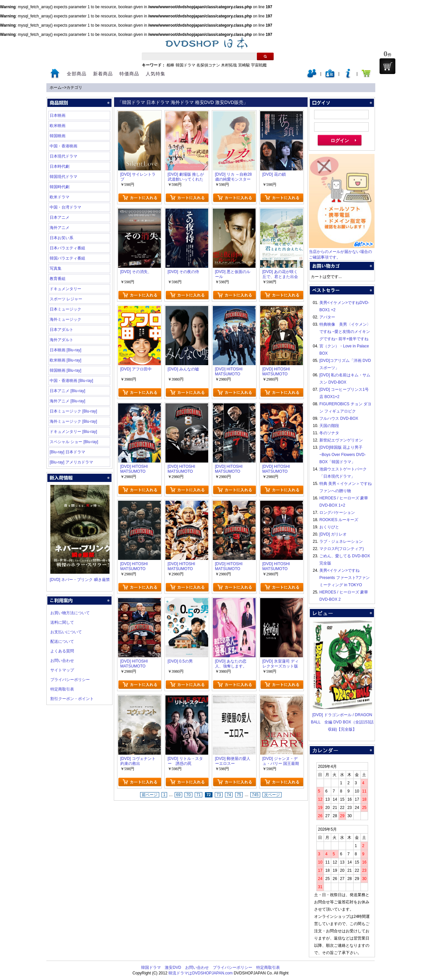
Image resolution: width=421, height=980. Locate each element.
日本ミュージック (65, 309)
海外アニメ (60, 228)
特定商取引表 (62, 689)
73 (219, 795)
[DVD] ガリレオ (333, 534)
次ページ (272, 795)
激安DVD (173, 967)
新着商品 (103, 74)
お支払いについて (66, 632)
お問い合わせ (62, 661)
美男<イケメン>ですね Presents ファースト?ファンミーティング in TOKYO (345, 578)
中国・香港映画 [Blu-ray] (71, 381)
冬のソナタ (329, 433)
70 (188, 795)
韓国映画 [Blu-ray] (65, 370)
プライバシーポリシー (70, 680)
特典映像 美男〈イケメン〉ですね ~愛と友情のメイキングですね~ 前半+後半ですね (345, 332)
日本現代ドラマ (63, 156)
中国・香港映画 (63, 146)
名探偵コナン (208, 65)
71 (198, 795)
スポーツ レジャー (66, 299)
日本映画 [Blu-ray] (65, 350)
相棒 (170, 65)
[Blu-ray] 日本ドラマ (67, 452)
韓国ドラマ (186, 65)
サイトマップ (62, 670)
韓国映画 (58, 136)
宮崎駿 (244, 65)
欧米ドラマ (60, 197)
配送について (62, 641)
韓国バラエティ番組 (67, 258)
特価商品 (129, 74)
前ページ (150, 795)
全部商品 (77, 74)
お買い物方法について (70, 613)
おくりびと (329, 527)
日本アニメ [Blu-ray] (67, 391)
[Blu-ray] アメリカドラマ (71, 462)
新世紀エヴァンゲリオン (341, 440)
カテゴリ (74, 88)
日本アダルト (62, 330)
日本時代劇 (60, 166)
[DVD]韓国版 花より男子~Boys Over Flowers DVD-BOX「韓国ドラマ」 (343, 455)
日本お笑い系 (62, 238)
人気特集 (156, 74)
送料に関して (62, 622)
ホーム (56, 88)
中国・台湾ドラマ (65, 207)
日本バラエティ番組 (67, 248)
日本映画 (58, 115)
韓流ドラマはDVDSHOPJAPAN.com (200, 973)
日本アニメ (60, 217)
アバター (327, 317)
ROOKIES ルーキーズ (339, 520)
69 (178, 795)
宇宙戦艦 (259, 65)
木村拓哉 (229, 65)
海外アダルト (62, 340)
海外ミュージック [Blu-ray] (73, 421)
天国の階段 (329, 426)
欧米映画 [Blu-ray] (65, 360)
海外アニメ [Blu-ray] (67, 401)
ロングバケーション (337, 513)
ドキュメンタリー (65, 289)
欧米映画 (58, 126)
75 (239, 795)
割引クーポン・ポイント (72, 699)
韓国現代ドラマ (63, 177)
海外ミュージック (65, 319)
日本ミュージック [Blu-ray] (73, 411)
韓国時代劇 (60, 187)
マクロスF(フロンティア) (342, 549)
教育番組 (58, 279)
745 (255, 795)
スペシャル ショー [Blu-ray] (74, 442)
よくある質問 (62, 651)
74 (229, 795)
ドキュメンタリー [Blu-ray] (73, 432)
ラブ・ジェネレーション (341, 541)
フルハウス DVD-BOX (339, 418)
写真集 (56, 268)
